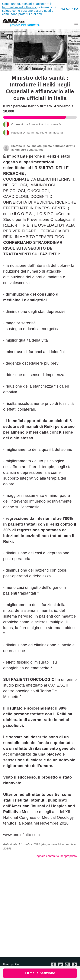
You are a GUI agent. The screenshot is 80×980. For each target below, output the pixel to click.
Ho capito (69, 9)
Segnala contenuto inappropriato (56, 856)
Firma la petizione (40, 973)
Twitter (60, 965)
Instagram (67, 965)
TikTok (74, 965)
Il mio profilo (11, 964)
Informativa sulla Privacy (19, 7)
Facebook (53, 965)
